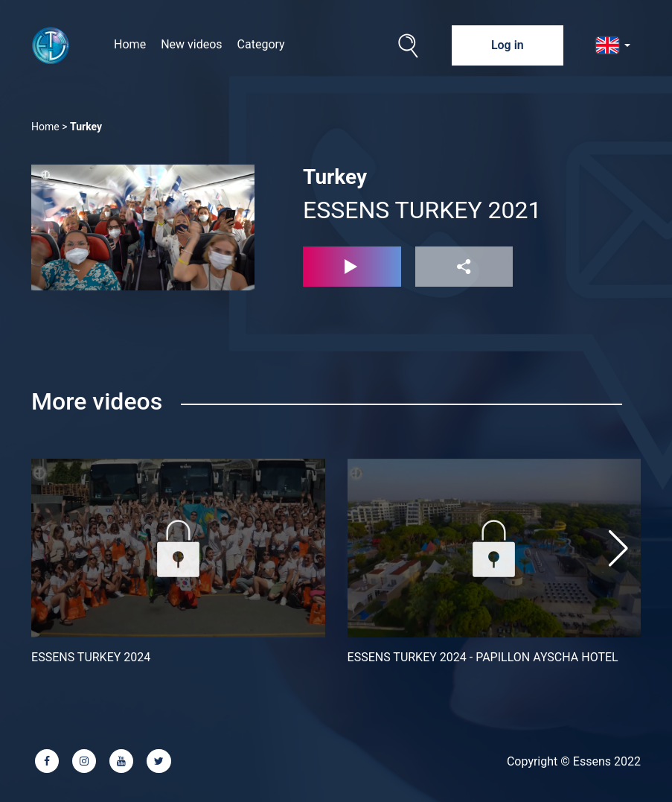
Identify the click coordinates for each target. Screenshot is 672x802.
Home (130, 44)
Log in (508, 45)
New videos (191, 44)
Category (261, 44)
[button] (618, 548)
